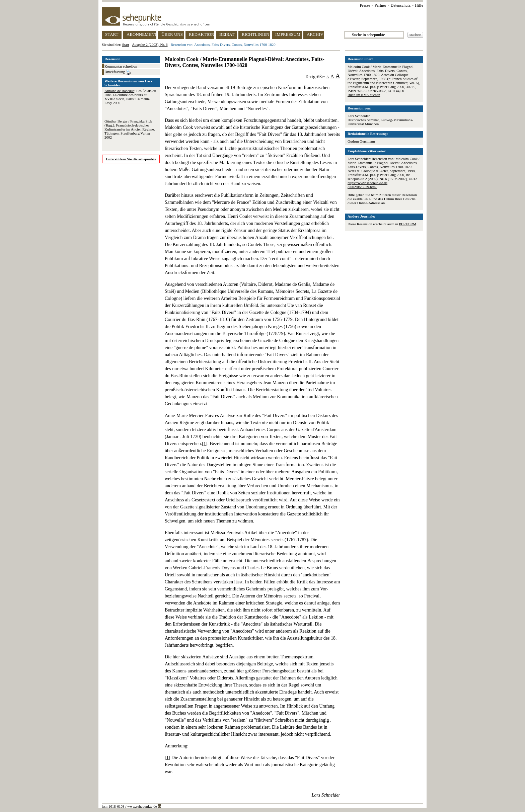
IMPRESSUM (288, 34)
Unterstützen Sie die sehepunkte (131, 159)
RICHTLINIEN (255, 34)
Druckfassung (118, 72)
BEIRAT (227, 34)
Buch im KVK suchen (364, 95)
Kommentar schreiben (121, 66)
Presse (365, 5)
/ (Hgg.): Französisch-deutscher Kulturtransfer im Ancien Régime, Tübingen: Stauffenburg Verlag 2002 (130, 129)
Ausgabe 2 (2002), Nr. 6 (150, 45)
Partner (381, 5)
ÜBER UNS (172, 34)
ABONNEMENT (141, 34)
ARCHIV (315, 34)
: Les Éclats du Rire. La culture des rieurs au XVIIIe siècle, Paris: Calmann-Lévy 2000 (130, 97)
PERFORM (408, 224)
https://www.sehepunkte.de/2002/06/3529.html (367, 185)
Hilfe (419, 5)
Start (126, 45)
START (112, 34)
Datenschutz (401, 5)
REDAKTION (202, 34)
